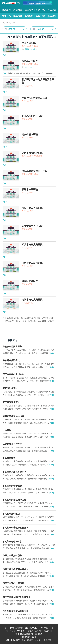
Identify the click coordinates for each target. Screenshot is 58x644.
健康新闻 (6, 10)
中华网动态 (38, 634)
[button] (26, 331)
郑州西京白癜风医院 (46, 318)
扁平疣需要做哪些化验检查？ (17, 597)
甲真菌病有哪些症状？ (13, 542)
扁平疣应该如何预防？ (13, 556)
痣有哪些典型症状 (11, 360)
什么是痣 (7, 430)
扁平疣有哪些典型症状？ (14, 583)
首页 (4, 23)
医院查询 (29, 16)
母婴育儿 (6, 16)
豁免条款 (19, 634)
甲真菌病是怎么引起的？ (14, 472)
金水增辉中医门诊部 (46, 321)
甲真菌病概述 (9, 458)
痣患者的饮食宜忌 (11, 402)
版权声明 (47, 631)
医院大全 (18, 16)
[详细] (51, 353)
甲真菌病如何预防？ (12, 514)
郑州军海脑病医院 (28, 318)
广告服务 (21, 631)
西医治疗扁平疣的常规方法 (15, 611)
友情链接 (28, 634)
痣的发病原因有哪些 (12, 347)
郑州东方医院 (8, 321)
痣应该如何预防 (10, 388)
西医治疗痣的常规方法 (13, 374)
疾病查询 (52, 16)
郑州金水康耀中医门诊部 (25, 321)
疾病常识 (40, 10)
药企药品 (18, 10)
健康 (19, 3)
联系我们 (29, 631)
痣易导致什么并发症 (12, 444)
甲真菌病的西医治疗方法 (14, 500)
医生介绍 (40, 16)
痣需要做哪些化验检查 (13, 416)
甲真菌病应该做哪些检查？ (15, 528)
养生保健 (52, 10)
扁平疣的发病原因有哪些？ (15, 569)
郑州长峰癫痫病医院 (11, 318)
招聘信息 (38, 631)
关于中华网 (11, 631)
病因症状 (29, 10)
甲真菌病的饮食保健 (12, 486)
